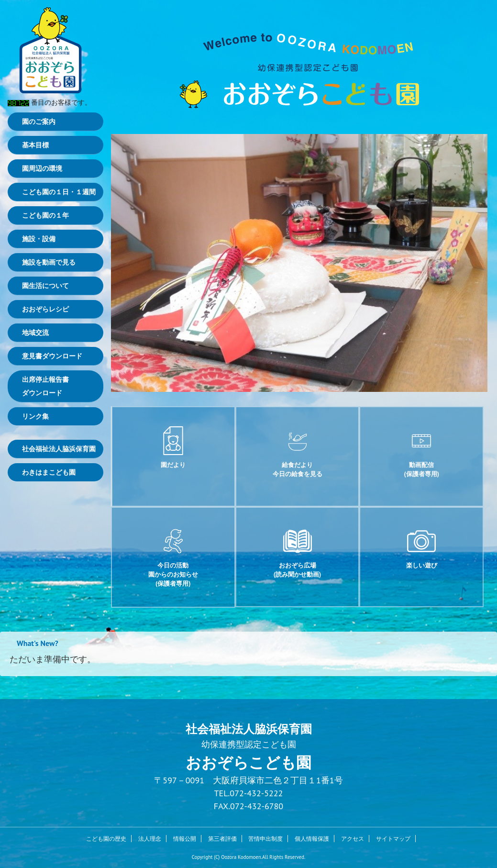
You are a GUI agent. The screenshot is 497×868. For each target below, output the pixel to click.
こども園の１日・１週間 (59, 192)
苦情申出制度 (265, 839)
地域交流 (35, 333)
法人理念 (150, 839)
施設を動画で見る (49, 262)
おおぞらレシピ (45, 309)
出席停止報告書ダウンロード (45, 386)
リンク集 (35, 416)
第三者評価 (222, 839)
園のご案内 (39, 122)
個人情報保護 (312, 839)
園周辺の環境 (42, 168)
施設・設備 (39, 239)
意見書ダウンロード (52, 356)
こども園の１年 (45, 215)
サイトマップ (393, 839)
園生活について (45, 286)
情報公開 (185, 839)
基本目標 (35, 145)
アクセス (353, 839)
